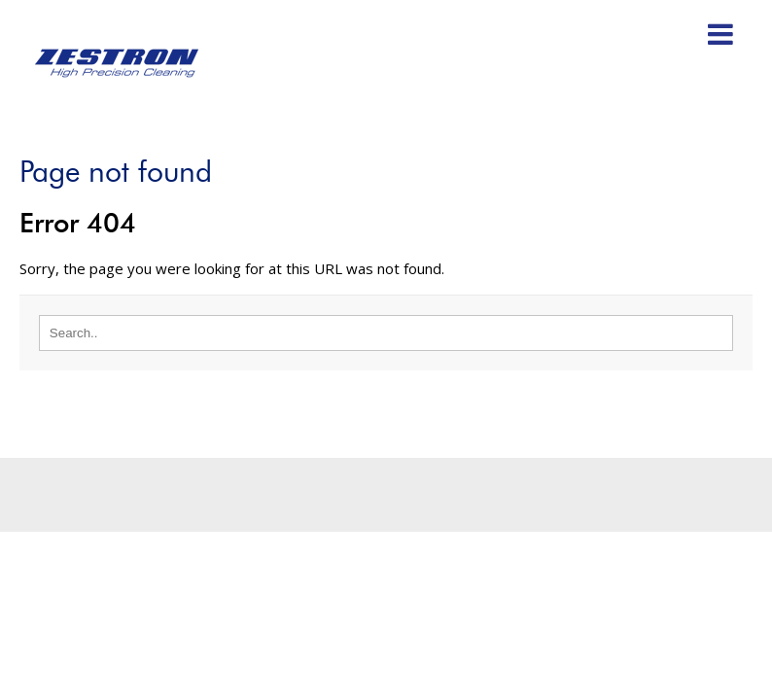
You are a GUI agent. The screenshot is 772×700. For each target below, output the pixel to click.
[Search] (386, 333)
